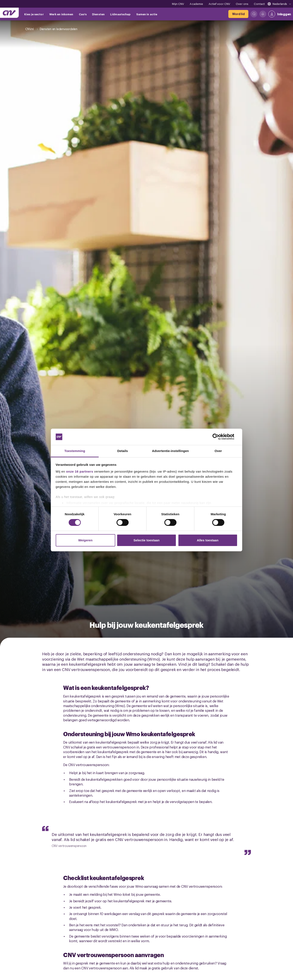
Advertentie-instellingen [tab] (170, 451)
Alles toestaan (208, 540)
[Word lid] (238, 14)
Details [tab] (123, 451)
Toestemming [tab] (75, 451)
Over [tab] (218, 451)
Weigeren (85, 540)
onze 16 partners (80, 471)
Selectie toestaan (147, 540)
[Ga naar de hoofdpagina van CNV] (9, 13)
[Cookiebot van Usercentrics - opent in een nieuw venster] (219, 437)
